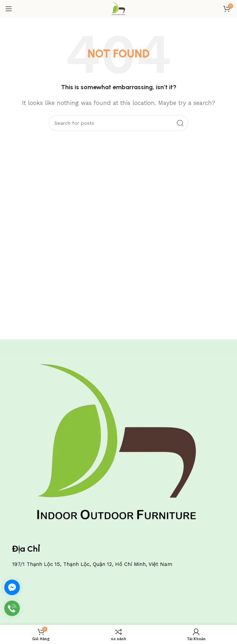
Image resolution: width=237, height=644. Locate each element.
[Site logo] (118, 8)
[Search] (118, 123)
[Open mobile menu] (9, 9)
